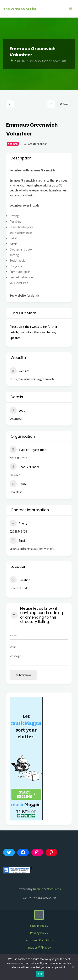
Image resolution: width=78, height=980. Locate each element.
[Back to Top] (39, 915)
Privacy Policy (39, 933)
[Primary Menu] (71, 9)
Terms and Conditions (39, 940)
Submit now (23, 675)
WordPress (54, 889)
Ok (40, 974)
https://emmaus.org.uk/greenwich (32, 379)
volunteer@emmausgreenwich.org (32, 549)
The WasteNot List (20, 9)
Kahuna (38, 889)
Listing (21, 61)
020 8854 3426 (18, 532)
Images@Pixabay (39, 947)
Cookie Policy (39, 926)
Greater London (38, 144)
